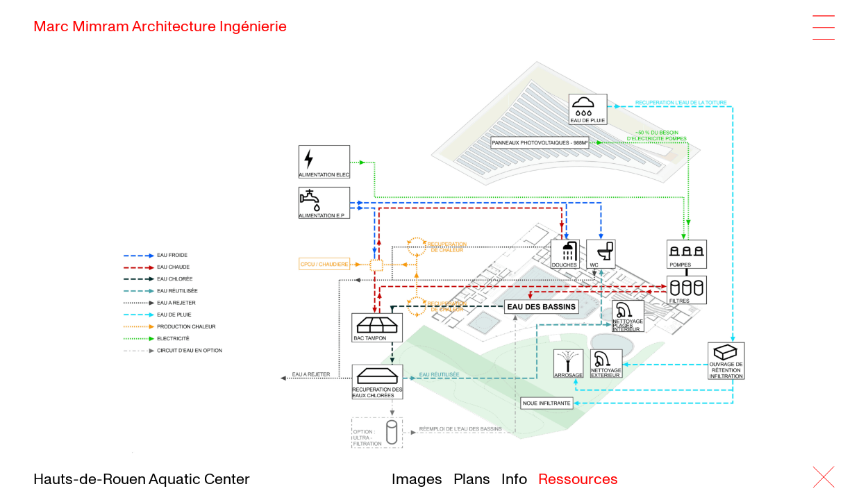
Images (417, 479)
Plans (472, 479)
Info (514, 479)
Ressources (578, 479)
